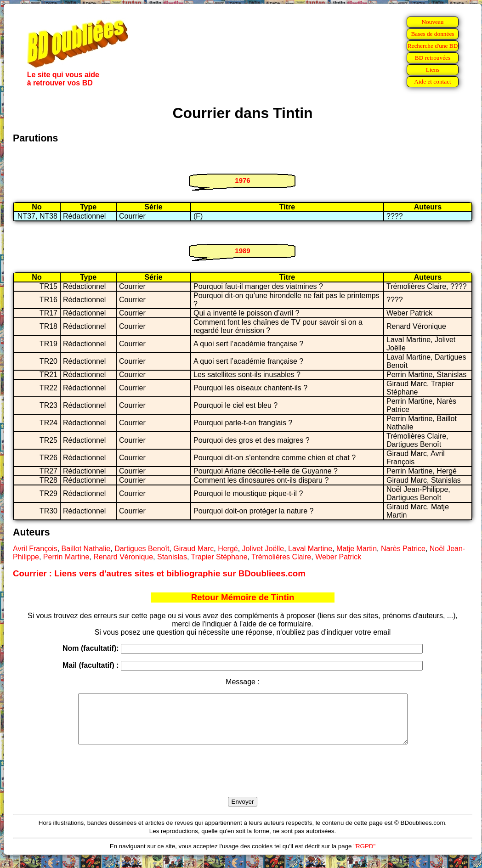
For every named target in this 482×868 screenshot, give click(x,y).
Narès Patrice (403, 549)
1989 (242, 251)
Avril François (35, 549)
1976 (242, 180)
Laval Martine (310, 549)
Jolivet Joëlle (263, 549)
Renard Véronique (123, 557)
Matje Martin (357, 549)
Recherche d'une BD (433, 46)
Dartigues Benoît (142, 549)
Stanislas (172, 557)
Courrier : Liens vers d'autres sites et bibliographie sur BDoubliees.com (159, 573)
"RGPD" (364, 856)
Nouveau (432, 22)
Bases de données (432, 34)
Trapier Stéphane (219, 557)
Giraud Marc (193, 549)
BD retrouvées (433, 58)
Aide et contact (433, 82)
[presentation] (243, 781)
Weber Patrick (338, 557)
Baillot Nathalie (86, 549)
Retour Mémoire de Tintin (243, 597)
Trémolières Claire (281, 557)
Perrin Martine (66, 557)
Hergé (228, 549)
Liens (433, 70)
